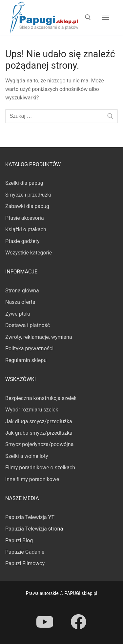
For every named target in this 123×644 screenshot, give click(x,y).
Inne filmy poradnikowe (32, 479)
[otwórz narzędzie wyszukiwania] (88, 17)
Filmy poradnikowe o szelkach (40, 468)
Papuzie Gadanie (25, 552)
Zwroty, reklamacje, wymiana (39, 337)
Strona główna (22, 291)
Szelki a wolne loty (27, 456)
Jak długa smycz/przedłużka (39, 421)
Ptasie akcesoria (25, 218)
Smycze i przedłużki (28, 195)
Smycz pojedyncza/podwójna (39, 444)
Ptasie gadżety (22, 241)
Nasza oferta (20, 302)
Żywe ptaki (18, 314)
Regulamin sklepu (26, 360)
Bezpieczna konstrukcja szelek (41, 398)
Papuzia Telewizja (26, 517)
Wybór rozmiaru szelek (32, 410)
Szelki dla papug (24, 183)
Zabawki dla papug (27, 206)
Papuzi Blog (19, 540)
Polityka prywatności (29, 348)
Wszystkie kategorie (29, 253)
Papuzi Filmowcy (25, 563)
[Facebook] (78, 622)
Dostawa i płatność (28, 325)
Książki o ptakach (26, 229)
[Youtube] (45, 622)
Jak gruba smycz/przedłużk (37, 433)
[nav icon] (106, 17)
